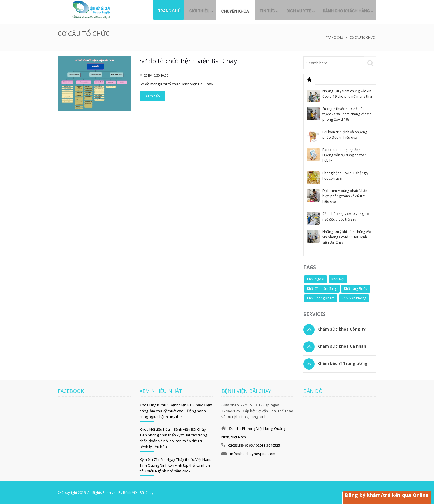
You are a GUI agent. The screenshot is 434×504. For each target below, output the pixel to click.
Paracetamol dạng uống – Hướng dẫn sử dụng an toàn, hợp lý (345, 154)
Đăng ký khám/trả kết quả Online (386, 495)
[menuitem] (223, 9)
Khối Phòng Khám (321, 297)
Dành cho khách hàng (343, 11)
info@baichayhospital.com (252, 453)
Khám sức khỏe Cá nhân (342, 345)
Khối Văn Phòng (354, 297)
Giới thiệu (184, 11)
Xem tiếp (153, 95)
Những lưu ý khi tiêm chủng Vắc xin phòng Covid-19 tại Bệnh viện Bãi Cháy (347, 236)
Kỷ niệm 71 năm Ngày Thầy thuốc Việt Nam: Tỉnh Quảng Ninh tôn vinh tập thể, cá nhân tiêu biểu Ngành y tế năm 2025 (175, 464)
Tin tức (256, 11)
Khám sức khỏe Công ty (341, 328)
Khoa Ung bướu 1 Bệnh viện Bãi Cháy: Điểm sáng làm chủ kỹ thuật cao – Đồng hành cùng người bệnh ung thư (176, 410)
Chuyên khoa (223, 11)
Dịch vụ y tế (292, 11)
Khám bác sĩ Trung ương (342, 362)
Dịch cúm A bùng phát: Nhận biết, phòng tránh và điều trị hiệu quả (345, 195)
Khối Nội (338, 278)
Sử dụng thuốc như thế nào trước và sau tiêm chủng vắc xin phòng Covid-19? (347, 113)
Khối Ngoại (316, 278)
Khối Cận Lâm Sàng (322, 288)
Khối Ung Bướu (356, 288)
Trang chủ (152, 11)
